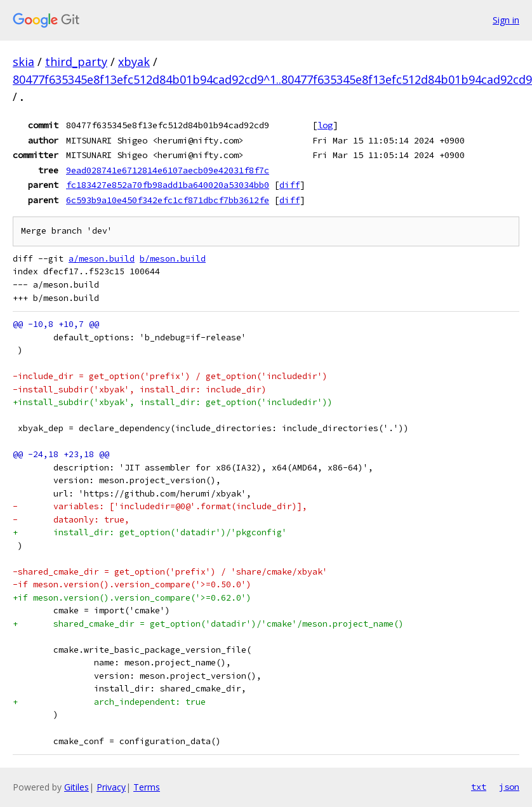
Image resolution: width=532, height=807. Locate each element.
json (509, 787)
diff (289, 185)
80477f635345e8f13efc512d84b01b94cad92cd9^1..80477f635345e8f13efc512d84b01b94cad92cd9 (272, 79)
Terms (147, 787)
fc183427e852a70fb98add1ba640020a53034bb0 (168, 185)
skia (23, 62)
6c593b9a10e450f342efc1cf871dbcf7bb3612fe (168, 200)
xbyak (134, 62)
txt (479, 787)
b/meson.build (173, 259)
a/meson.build (102, 259)
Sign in (506, 20)
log (325, 125)
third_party (76, 62)
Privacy (111, 787)
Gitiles (76, 787)
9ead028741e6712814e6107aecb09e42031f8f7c (168, 170)
